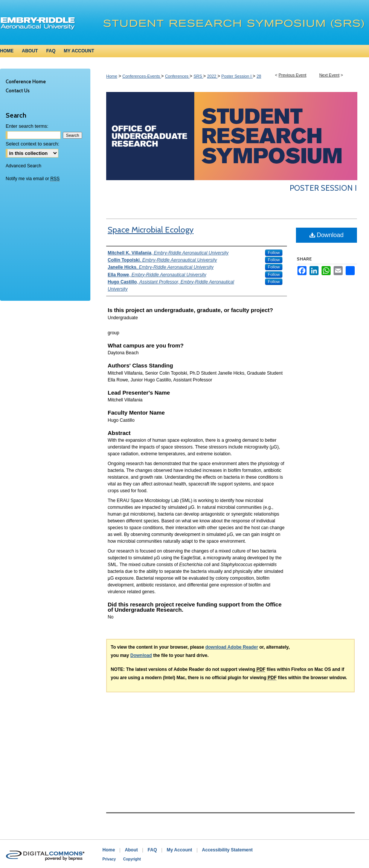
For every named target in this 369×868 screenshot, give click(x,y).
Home (112, 76)
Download (327, 235)
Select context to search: (32, 144)
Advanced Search (24, 166)
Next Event (329, 75)
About (131, 850)
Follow (274, 253)
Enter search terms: (27, 126)
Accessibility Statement (227, 850)
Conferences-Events (142, 76)
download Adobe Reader (232, 647)
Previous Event (293, 75)
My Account (180, 850)
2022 (212, 76)
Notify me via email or (33, 179)
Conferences (177, 76)
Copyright (132, 859)
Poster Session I (237, 76)
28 (259, 76)
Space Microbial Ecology (151, 230)
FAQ (152, 850)
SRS (198, 76)
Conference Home (26, 81)
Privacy (109, 859)
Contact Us (18, 90)
